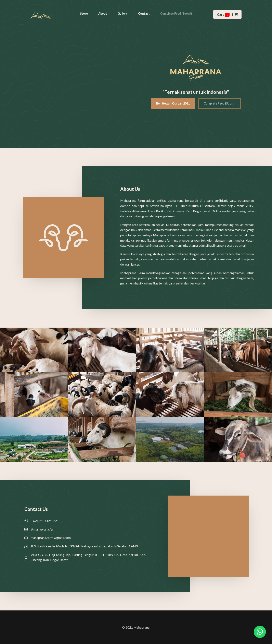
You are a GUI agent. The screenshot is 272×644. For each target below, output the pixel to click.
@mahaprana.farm (43, 529)
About (103, 14)
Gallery (123, 14)
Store (84, 14)
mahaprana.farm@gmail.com (51, 538)
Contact (144, 14)
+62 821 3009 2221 (45, 521)
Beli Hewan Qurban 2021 (173, 103)
